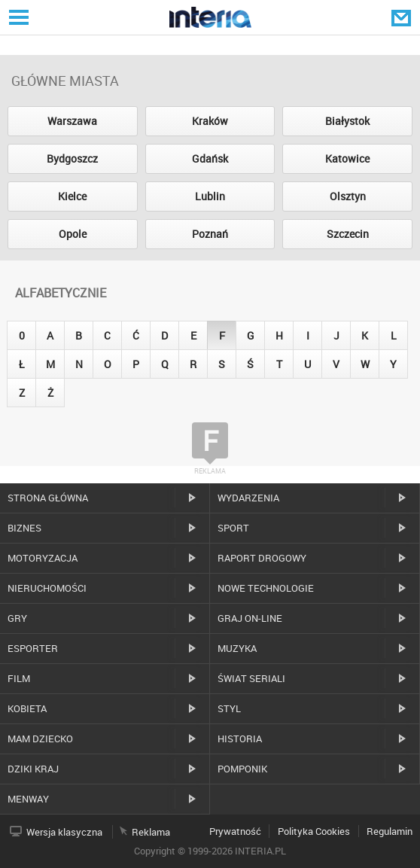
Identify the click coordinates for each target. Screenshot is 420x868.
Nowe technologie (266, 588)
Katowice (347, 158)
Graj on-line (250, 618)
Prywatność (235, 831)
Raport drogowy (262, 558)
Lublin (210, 196)
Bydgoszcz (72, 158)
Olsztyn (348, 196)
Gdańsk (210, 158)
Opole (73, 234)
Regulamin (390, 831)
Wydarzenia (248, 498)
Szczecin (348, 234)
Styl (229, 708)
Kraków (210, 121)
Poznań (210, 234)
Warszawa (72, 121)
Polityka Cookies (314, 831)
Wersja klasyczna (64, 832)
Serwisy (17, 17)
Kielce (72, 196)
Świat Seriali (251, 678)
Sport (233, 528)
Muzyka (237, 648)
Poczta (403, 17)
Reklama (151, 832)
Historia (240, 739)
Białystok (347, 121)
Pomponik (242, 769)
